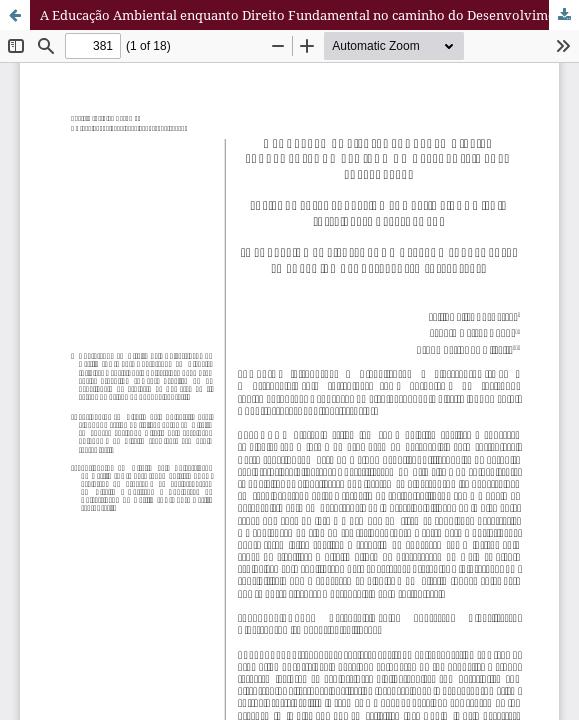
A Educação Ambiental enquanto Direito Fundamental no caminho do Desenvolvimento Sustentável (309, 15)
